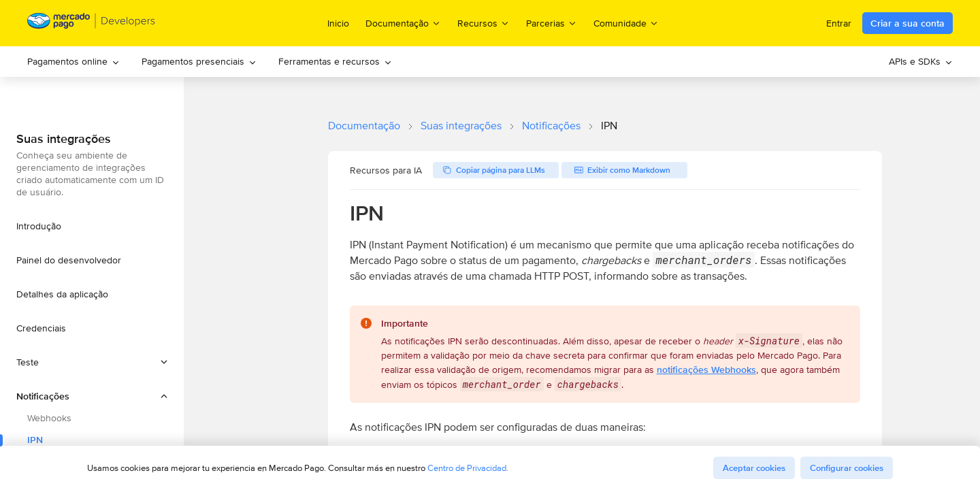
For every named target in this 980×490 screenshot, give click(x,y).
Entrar (839, 23)
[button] (92, 362)
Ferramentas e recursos (335, 61)
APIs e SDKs (921, 61)
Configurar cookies (847, 468)
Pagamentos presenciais (199, 61)
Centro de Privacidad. (468, 468)
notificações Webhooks (706, 370)
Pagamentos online (73, 61)
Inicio (338, 23)
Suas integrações (461, 126)
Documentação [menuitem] (403, 23)
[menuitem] (73, 62)
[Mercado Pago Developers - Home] (92, 23)
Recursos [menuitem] (484, 23)
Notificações (551, 126)
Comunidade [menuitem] (626, 23)
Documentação (364, 126)
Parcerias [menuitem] (552, 23)
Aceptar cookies (754, 468)
